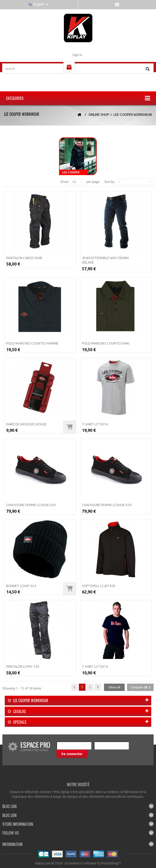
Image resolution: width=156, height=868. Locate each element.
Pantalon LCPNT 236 (23, 667)
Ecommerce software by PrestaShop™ (93, 863)
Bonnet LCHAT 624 (21, 586)
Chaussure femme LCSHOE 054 (31, 505)
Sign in (77, 55)
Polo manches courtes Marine (32, 343)
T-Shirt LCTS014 (95, 424)
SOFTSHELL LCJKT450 (99, 586)
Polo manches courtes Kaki (106, 343)
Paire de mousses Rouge (26, 424)
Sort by (109, 182)
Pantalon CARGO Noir (24, 258)
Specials (20, 722)
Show (64, 182)
